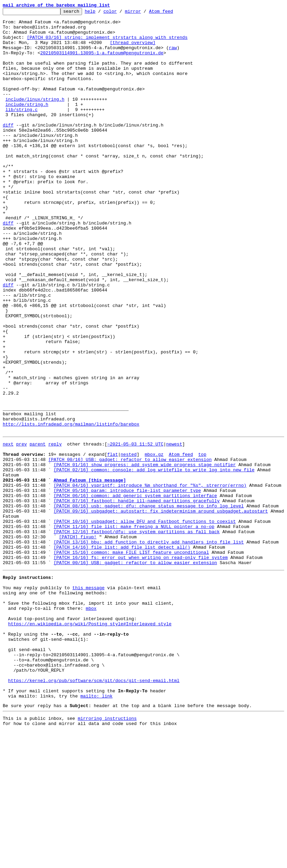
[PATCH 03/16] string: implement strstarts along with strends (107, 43)
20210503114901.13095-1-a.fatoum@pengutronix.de (102, 62)
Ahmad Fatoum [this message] (90, 573)
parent (38, 529)
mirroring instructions (107, 854)
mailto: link (96, 830)
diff (8, 149)
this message (89, 700)
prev (21, 529)
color (121, 13)
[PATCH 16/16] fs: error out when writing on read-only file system (141, 666)
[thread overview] (133, 50)
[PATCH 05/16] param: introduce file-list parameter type (127, 585)
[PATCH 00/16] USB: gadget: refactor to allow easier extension (130, 548)
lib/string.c (22, 130)
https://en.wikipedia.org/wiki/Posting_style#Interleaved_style (90, 743)
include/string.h (27, 124)
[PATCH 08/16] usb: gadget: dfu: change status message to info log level (149, 604)
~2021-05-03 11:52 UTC (135, 529)
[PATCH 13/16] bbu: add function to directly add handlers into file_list (149, 647)
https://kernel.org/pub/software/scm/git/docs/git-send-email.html (94, 811)
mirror (144, 13)
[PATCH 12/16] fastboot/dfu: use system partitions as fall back (137, 635)
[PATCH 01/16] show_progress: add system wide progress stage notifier (145, 554)
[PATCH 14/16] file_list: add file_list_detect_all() (122, 653)
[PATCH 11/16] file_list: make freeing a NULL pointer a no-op (134, 628)
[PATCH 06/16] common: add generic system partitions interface (135, 591)
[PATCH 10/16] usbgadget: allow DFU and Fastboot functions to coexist (145, 622)
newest (174, 529)
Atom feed (172, 13)
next (8, 529)
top (202, 542)
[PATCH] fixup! (78, 641)
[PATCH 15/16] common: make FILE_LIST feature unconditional (131, 659)
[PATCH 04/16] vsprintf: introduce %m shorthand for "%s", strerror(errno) (150, 579)
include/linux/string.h (35, 118)
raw (173, 56)
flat (112, 542)
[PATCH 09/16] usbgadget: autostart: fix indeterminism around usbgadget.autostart (161, 610)
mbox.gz (154, 542)
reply (55, 529)
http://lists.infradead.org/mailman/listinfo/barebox (71, 507)
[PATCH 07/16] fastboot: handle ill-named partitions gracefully (137, 597)
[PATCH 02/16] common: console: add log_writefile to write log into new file (154, 560)
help (101, 13)
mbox (91, 725)
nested (129, 542)
